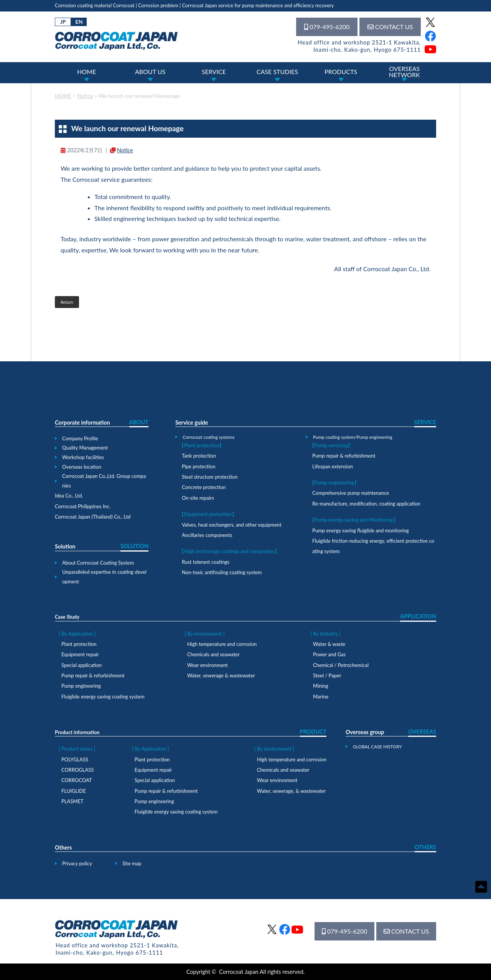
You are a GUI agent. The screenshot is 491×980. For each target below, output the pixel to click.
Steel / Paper (327, 675)
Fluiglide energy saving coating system (103, 697)
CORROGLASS (77, 770)
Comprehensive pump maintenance (351, 493)
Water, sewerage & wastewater (221, 675)
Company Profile (80, 438)
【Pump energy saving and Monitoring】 (354, 520)
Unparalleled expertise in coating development (104, 577)
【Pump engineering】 (334, 483)
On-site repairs (198, 498)
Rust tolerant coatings (206, 562)
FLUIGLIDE (74, 791)
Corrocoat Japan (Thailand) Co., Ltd (93, 517)
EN (79, 22)
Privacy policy (77, 863)
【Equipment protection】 (208, 514)
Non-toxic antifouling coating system (222, 572)
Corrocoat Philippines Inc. (83, 506)
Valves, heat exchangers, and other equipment (232, 525)
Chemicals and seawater (213, 654)
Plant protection (79, 644)
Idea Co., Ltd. (69, 496)
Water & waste (329, 644)
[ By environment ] (204, 634)
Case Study (67, 617)
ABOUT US (150, 72)
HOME (87, 72)
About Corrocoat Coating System (98, 563)
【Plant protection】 (202, 445)
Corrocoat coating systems (208, 437)
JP (63, 22)
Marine (321, 697)
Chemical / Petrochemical (341, 665)
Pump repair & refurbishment (344, 456)
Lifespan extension (333, 466)
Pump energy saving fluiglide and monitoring (361, 530)
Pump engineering (81, 686)
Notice (125, 150)
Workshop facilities (83, 457)
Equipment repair (80, 654)
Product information (77, 732)
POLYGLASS (75, 759)
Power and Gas (329, 654)
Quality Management (85, 448)
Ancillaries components (207, 535)
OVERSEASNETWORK (404, 72)
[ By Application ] (77, 634)
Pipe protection (199, 466)
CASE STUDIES (277, 72)
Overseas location (82, 467)
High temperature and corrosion (222, 644)
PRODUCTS (341, 72)
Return (67, 302)
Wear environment (208, 665)
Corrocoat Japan (239, 972)
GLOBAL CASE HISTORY (377, 746)
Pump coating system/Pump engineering (353, 437)
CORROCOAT (77, 780)
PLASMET (72, 801)
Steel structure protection (210, 477)
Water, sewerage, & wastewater (291, 791)
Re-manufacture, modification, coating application (366, 504)
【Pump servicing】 (331, 445)
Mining (320, 686)
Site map (132, 863)
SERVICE (214, 72)
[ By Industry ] (325, 634)
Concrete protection (204, 487)
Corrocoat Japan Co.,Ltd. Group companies (104, 481)
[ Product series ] (77, 749)
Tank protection (199, 456)
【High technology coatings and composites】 (229, 551)
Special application (82, 665)
